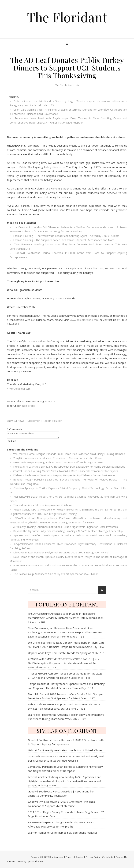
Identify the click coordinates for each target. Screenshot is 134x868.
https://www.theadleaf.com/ (41, 341)
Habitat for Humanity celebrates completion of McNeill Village (65, 750)
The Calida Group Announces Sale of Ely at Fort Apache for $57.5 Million (56, 574)
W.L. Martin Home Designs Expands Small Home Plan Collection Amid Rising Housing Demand (69, 454)
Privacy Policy (93, 857)
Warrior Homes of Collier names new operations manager (63, 833)
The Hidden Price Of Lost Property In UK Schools (43, 505)
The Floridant (67, 17)
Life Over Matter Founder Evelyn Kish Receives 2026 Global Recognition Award (61, 552)
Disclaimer (34, 421)
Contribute (108, 857)
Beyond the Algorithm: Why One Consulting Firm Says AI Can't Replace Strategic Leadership (68, 531)
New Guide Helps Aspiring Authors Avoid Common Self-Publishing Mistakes (58, 462)
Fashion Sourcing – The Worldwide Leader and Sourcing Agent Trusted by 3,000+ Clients (66, 236)
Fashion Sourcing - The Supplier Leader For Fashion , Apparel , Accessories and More (64, 240)
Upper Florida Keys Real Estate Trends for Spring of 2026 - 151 (66, 653)
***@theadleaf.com (19, 389)
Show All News (16, 421)
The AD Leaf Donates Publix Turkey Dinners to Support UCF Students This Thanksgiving (67, 68)
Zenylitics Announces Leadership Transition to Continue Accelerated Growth (59, 458)
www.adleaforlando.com (84, 320)
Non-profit (28, 406)
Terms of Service (75, 857)
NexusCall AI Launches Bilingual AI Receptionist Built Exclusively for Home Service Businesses (69, 467)
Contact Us (121, 857)
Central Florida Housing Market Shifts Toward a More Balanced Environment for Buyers (66, 471)
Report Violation (52, 421)
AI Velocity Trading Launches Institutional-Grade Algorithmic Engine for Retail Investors (66, 527)
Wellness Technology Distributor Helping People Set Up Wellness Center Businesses (64, 475)
